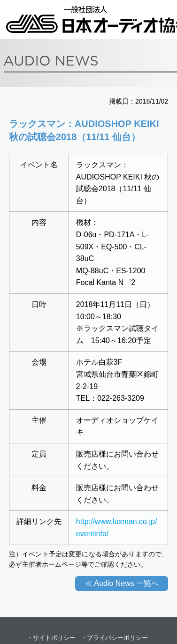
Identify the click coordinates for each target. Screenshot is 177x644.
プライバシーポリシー (117, 638)
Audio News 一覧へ (126, 583)
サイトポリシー (54, 638)
